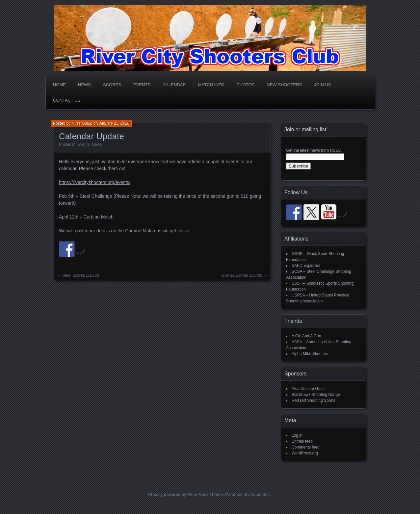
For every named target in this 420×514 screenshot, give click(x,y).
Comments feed (306, 447)
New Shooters (284, 85)
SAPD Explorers (306, 266)
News (84, 85)
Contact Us (67, 100)
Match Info (211, 85)
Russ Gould (82, 123)
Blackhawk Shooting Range (316, 395)
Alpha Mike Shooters (310, 354)
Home (59, 85)
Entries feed (302, 441)
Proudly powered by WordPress (178, 494)
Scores (112, 85)
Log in (297, 435)
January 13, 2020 (114, 123)
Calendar (174, 85)
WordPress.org (305, 453)
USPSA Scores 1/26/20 (242, 275)
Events (142, 85)
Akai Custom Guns (308, 389)
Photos (246, 85)
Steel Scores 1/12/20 (80, 275)
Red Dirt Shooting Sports (314, 400)
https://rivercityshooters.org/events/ (95, 182)
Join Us (322, 85)
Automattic (261, 494)
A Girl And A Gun (306, 336)
